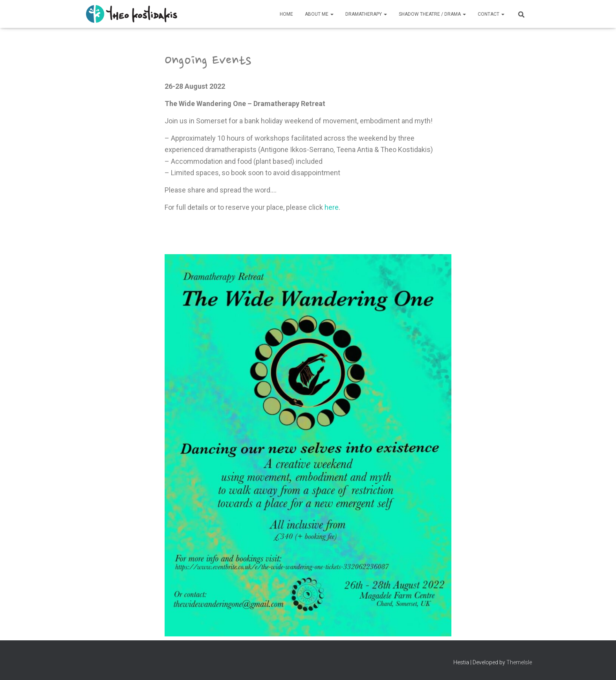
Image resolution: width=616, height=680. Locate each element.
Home (286, 14)
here (332, 207)
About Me (319, 14)
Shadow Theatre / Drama (432, 14)
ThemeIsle (519, 662)
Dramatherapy (366, 14)
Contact (491, 14)
